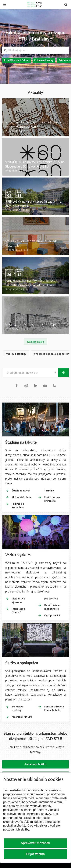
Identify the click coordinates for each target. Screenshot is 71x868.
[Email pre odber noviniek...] (25, 373)
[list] (35, 354)
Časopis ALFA (52, 615)
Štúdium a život (21, 491)
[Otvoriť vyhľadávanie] (66, 4)
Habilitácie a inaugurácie (52, 607)
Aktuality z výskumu (18, 600)
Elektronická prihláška (52, 499)
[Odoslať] (63, 373)
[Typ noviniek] (53, 373)
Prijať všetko (36, 854)
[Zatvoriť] (5, 4)
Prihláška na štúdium (17, 60)
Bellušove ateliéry (18, 708)
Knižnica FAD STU (22, 717)
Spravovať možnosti (35, 843)
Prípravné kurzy (44, 60)
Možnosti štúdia (21, 497)
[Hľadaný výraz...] (35, 50)
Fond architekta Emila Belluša (54, 708)
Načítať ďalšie (36, 342)
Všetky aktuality (16, 354)
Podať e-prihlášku (35, 764)
